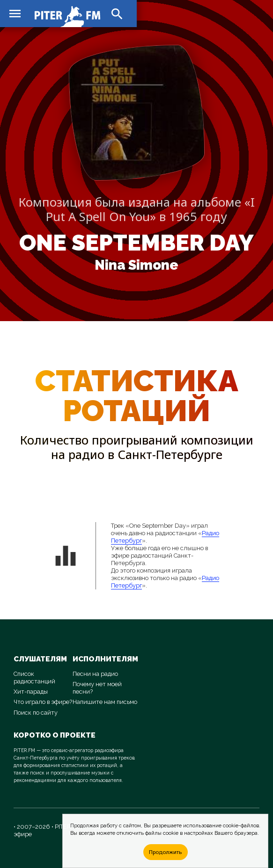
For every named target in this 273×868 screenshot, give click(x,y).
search (117, 14)
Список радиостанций (34, 678)
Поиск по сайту (36, 713)
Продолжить (165, 852)
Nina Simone (136, 265)
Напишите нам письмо (105, 702)
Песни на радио (95, 674)
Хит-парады (31, 692)
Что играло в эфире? (43, 702)
